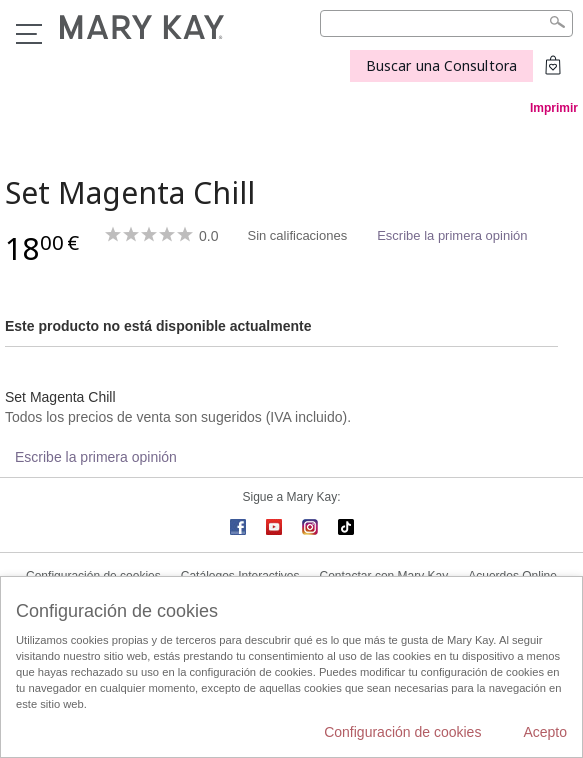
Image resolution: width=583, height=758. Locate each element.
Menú (29, 34)
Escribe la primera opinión (452, 235)
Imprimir (554, 108)
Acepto (545, 732)
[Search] (446, 23)
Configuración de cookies (402, 732)
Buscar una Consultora (441, 65)
